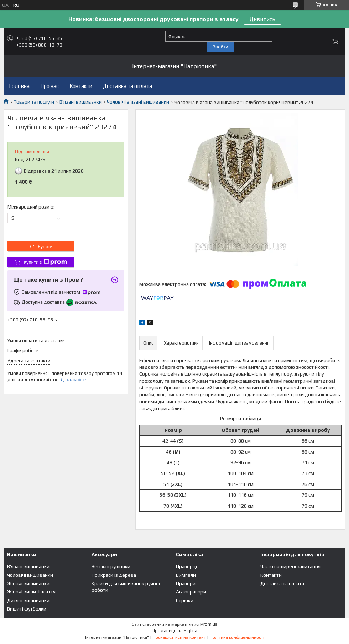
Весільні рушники (111, 566)
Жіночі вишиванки (28, 583)
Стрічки (185, 600)
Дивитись (262, 19)
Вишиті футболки (27, 609)
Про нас (50, 86)
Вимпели (186, 575)
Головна (19, 86)
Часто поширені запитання (290, 566)
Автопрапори (191, 592)
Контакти (81, 86)
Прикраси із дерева (114, 575)
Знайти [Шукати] (220, 47)
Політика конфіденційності (237, 637)
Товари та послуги (34, 102)
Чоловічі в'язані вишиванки (138, 102)
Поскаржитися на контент (179, 637)
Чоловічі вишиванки (30, 575)
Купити (45, 247)
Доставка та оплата (127, 86)
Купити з (45, 262)
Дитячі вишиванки (28, 600)
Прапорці (186, 566)
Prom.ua (209, 624)
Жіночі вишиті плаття (31, 592)
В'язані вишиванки (81, 102)
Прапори (186, 583)
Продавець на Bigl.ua (174, 631)
